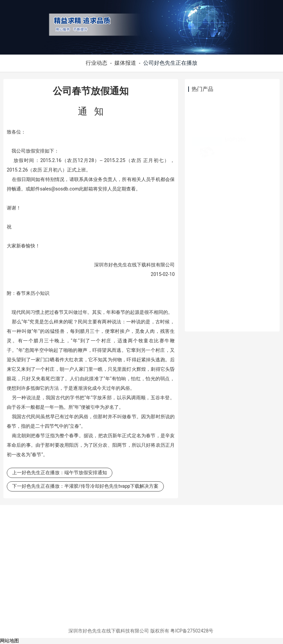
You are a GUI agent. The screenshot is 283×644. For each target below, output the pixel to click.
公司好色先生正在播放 (170, 63)
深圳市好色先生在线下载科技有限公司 (109, 631)
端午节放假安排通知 (86, 472)
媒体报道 (125, 63)
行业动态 (96, 63)
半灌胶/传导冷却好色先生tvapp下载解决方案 (111, 486)
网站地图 (9, 641)
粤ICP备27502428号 (192, 631)
